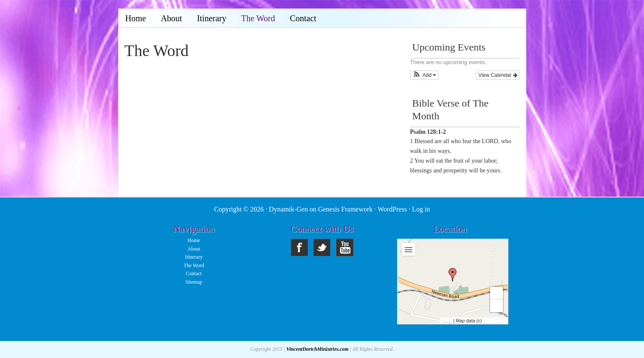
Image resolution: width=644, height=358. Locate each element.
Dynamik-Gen (289, 209)
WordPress (392, 209)
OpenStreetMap (494, 321)
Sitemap (194, 282)
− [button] (497, 306)
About (194, 249)
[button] (425, 75)
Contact (194, 273)
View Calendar (498, 75)
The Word (194, 265)
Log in (421, 209)
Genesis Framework (345, 209)
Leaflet (447, 321)
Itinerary (194, 257)
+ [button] (497, 293)
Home (194, 240)
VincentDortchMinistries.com (317, 349)
